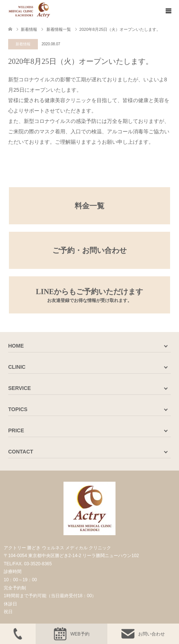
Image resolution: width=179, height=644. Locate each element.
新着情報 (23, 44)
